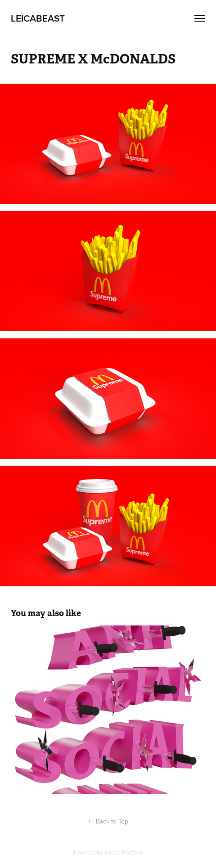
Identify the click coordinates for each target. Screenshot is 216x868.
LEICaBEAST (38, 18)
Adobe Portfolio (124, 852)
